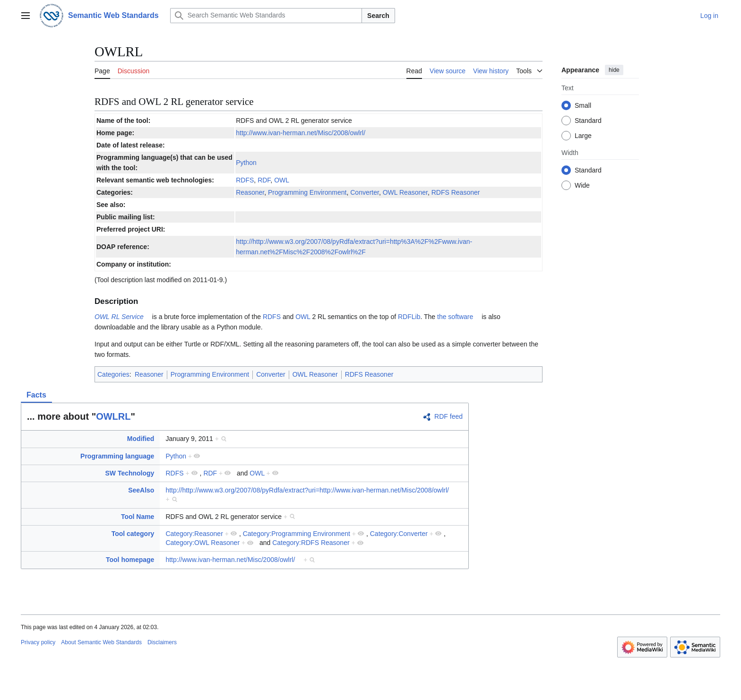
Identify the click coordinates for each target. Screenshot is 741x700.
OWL (282, 180)
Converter (365, 192)
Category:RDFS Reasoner (311, 543)
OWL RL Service (119, 317)
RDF (264, 180)
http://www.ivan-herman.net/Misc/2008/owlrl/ (301, 133)
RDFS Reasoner (456, 192)
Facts (36, 395)
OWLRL (113, 416)
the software (455, 317)
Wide (582, 185)
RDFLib (409, 317)
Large (583, 136)
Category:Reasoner (194, 534)
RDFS (245, 180)
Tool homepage (130, 560)
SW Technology (129, 473)
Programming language (117, 456)
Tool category (133, 534)
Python (246, 163)
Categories (113, 374)
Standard (588, 121)
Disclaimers (162, 642)
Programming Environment (307, 192)
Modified (141, 439)
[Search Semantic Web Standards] (266, 16)
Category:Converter (399, 534)
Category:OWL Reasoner (202, 543)
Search (378, 16)
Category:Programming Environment (297, 534)
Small (583, 105)
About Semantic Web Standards (101, 642)
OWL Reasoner (405, 192)
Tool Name (138, 517)
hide (614, 70)
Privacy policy (38, 642)
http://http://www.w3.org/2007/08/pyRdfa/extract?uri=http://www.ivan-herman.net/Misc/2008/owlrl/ (307, 490)
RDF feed (448, 416)
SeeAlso (141, 490)
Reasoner (250, 192)
